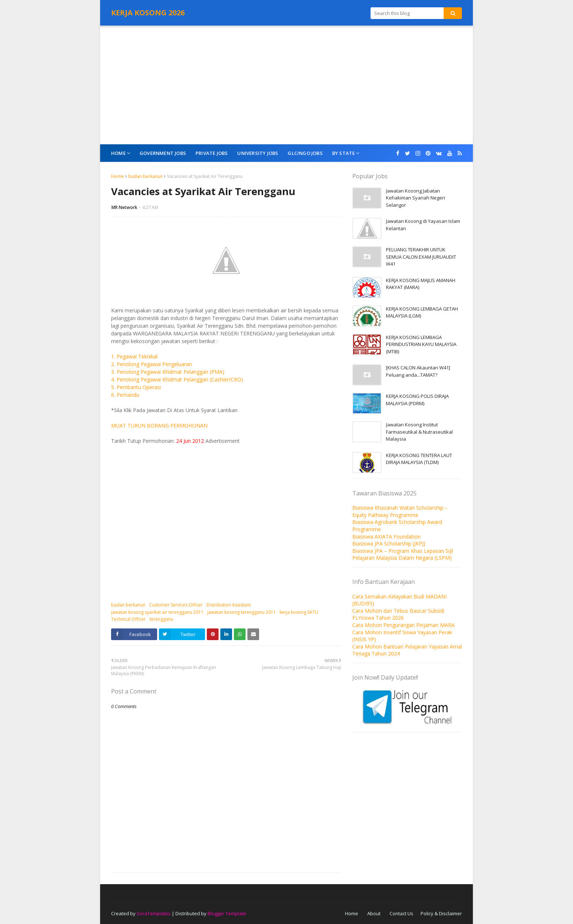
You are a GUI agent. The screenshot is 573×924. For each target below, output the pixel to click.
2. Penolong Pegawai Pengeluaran (151, 364)
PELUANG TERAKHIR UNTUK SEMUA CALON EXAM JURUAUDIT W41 (421, 257)
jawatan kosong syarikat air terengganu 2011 (157, 612)
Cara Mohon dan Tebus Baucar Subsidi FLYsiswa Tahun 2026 (398, 614)
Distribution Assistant (229, 605)
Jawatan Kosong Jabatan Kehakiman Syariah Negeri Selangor (415, 198)
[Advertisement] (286, 86)
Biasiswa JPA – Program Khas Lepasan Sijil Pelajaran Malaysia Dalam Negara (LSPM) (403, 554)
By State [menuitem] (344, 153)
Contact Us (401, 913)
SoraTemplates (154, 913)
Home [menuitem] (118, 153)
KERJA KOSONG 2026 (148, 13)
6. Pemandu (125, 395)
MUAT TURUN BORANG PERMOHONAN (159, 425)
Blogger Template (227, 913)
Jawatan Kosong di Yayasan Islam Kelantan (423, 225)
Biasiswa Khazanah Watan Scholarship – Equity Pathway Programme (400, 511)
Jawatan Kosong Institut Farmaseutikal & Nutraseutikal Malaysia (419, 432)
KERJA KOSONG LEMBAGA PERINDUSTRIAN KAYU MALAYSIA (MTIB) (421, 344)
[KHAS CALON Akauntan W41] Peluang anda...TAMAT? (418, 371)
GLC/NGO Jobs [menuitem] (305, 153)
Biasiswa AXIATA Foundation (386, 537)
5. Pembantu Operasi (136, 387)
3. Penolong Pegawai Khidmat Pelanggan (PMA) (168, 372)
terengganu (161, 619)
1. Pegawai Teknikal (134, 356)
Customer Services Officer (176, 605)
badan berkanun (145, 176)
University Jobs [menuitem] (258, 153)
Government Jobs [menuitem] (163, 153)
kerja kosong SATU (299, 612)
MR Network (124, 207)
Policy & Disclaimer (441, 913)
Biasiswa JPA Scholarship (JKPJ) (389, 543)
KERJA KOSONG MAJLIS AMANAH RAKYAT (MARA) (421, 284)
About (374, 913)
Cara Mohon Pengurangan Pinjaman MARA (403, 625)
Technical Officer (128, 619)
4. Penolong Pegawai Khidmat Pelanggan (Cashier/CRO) (177, 379)
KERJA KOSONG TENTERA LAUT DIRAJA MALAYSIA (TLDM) (419, 459)
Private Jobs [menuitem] (212, 153)
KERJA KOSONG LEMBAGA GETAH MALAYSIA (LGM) (422, 312)
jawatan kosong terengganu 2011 (242, 612)
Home (117, 176)
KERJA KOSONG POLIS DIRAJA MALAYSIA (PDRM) (417, 400)
